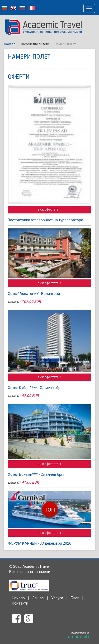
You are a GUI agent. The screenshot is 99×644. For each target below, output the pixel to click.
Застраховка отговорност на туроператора (46, 220)
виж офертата (49, 209)
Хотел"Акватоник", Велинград (34, 294)
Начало (10, 44)
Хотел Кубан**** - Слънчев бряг (36, 388)
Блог (75, 598)
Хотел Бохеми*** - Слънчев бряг (36, 474)
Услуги (57, 598)
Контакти (20, 603)
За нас (38, 598)
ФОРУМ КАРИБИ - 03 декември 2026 (40, 543)
